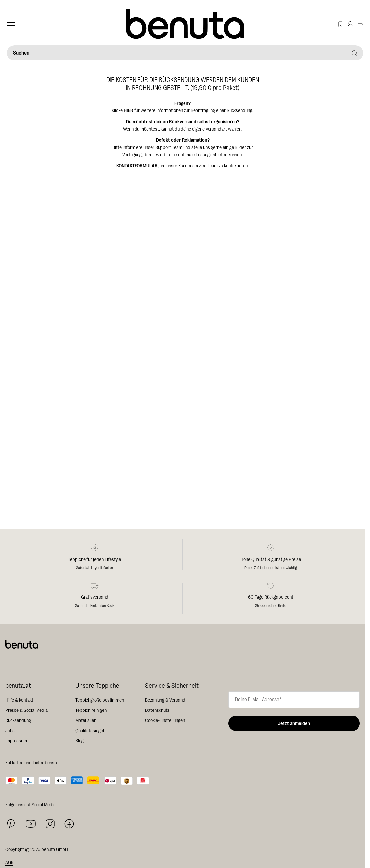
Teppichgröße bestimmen (100, 700)
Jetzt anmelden (294, 723)
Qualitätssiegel (90, 731)
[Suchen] (185, 53)
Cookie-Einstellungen (165, 721)
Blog (79, 741)
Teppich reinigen (91, 710)
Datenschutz (157, 710)
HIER (128, 111)
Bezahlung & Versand (165, 700)
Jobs (10, 731)
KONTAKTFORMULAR (137, 166)
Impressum (16, 741)
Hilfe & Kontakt (19, 700)
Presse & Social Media (26, 710)
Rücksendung (18, 721)
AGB (9, 863)
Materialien (86, 721)
